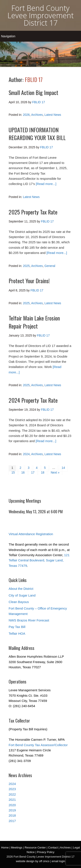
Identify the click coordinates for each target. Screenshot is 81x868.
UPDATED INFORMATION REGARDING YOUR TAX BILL (37, 134)
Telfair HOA (17, 633)
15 (13, 472)
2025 (26, 266)
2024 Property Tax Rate (33, 400)
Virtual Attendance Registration (31, 534)
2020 (12, 805)
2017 (12, 821)
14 (63, 468)
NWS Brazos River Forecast (29, 620)
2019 (12, 810)
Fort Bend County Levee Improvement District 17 (41, 15)
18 (43, 472)
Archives (37, 115)
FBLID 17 (34, 79)
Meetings (17, 848)
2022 (12, 794)
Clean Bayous (19, 602)
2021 (12, 800)
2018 (12, 815)
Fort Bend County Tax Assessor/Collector (38, 745)
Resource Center (35, 848)
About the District (21, 589)
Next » (55, 472)
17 (33, 472)
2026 (26, 115)
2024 (26, 454)
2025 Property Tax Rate (33, 212)
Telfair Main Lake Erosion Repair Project (34, 322)
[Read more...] (46, 184)
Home (5, 848)
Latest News (53, 115)
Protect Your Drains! (29, 281)
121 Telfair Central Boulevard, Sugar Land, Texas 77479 (39, 560)
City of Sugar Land (22, 595)
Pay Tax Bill (17, 627)
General (50, 266)
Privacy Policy (46, 852)
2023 (12, 789)
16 (23, 472)
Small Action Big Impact (33, 92)
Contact (53, 848)
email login (58, 861)
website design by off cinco (33, 861)
